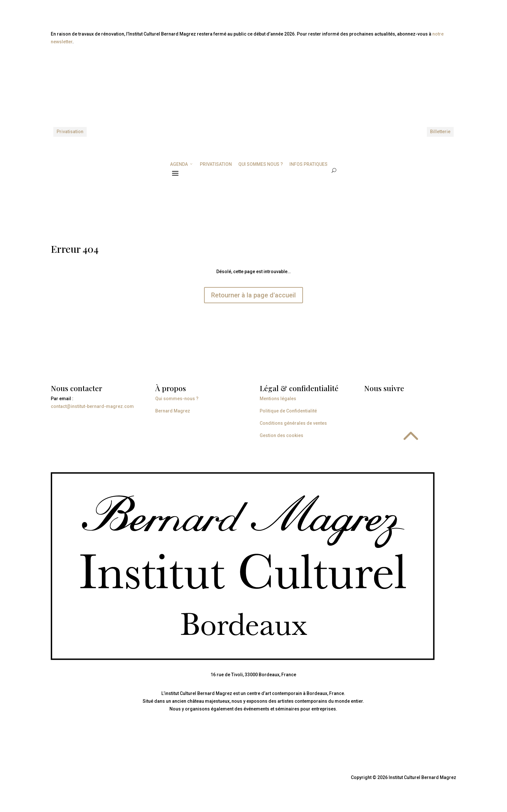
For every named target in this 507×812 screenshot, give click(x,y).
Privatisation (70, 132)
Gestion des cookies (281, 435)
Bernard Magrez (173, 411)
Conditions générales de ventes (293, 423)
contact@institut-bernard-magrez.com (92, 406)
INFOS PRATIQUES (308, 164)
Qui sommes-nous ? (177, 399)
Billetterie (440, 132)
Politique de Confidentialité (288, 411)
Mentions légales (278, 399)
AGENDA (182, 164)
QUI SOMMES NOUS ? (261, 164)
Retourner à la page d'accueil (253, 295)
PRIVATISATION (216, 164)
